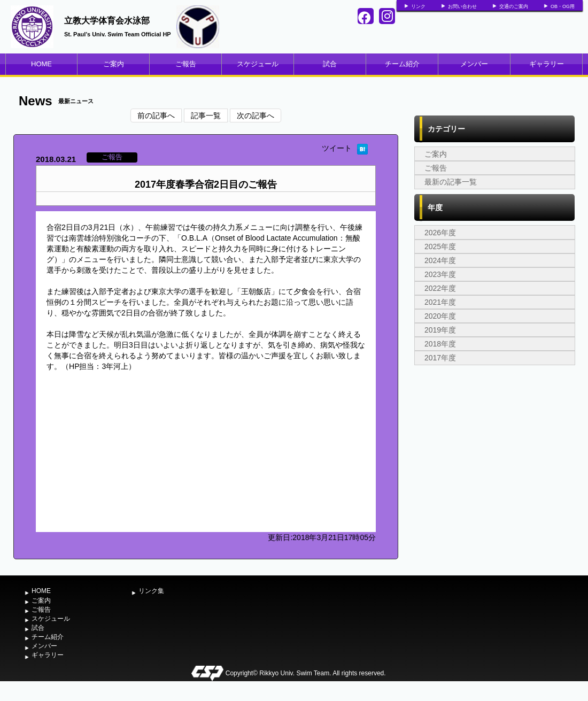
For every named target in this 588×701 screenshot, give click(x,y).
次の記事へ (256, 115)
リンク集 (151, 591)
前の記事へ (156, 115)
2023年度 (440, 274)
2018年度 (440, 344)
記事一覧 (206, 115)
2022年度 (440, 288)
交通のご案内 (514, 6)
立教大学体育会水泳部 (107, 21)
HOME (41, 64)
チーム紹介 (402, 64)
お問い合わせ (462, 6)
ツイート (337, 148)
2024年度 (440, 260)
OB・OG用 (563, 6)
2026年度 (440, 233)
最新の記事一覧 (451, 182)
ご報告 (186, 64)
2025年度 (440, 246)
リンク (418, 6)
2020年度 (440, 316)
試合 (330, 64)
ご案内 (114, 64)
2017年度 (440, 358)
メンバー (474, 64)
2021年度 (440, 302)
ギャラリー (547, 64)
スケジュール (258, 64)
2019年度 (440, 330)
